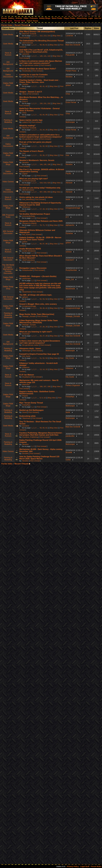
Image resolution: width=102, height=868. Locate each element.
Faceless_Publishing (30, 437)
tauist (68, 64)
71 (44, 225)
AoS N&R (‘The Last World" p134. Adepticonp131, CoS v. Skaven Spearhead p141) (41, 51)
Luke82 (69, 299)
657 (41, 192)
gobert (68, 85)
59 (41, 45)
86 (41, 244)
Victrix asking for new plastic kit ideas (36, 197)
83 (41, 115)
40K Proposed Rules (8, 216)
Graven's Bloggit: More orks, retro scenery (38, 304)
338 (49, 386)
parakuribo (70, 436)
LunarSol (69, 36)
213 (45, 36)
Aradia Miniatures (29, 251)
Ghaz (24, 94)
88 (46, 244)
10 (45, 398)
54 (46, 299)
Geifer (68, 460)
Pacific (68, 174)
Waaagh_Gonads (29, 316)
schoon (69, 252)
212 (41, 36)
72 (46, 225)
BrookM (25, 453)
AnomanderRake (29, 216)
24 (44, 130)
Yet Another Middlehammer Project (35, 214)
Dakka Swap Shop (8, 288)
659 (49, 192)
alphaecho (70, 225)
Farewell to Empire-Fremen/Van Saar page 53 (39, 354)
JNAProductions (29, 260)
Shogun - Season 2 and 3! (31, 92)
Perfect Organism (73, 385)
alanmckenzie (28, 43)
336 (41, 386)
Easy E (25, 101)
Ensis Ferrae (71, 102)
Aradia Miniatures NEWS (30, 249)
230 (41, 103)
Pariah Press (71, 71)
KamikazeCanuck (29, 181)
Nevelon (69, 77)
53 (44, 299)
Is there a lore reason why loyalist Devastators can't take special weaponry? (40, 342)
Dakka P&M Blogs (8, 84)
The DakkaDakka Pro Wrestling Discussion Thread (42, 41)
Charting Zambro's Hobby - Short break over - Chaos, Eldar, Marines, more (39, 81)
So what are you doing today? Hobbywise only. (40, 188)
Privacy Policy (73, 866)
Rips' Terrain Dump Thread (31, 403)
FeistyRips (70, 397)
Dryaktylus (26, 377)
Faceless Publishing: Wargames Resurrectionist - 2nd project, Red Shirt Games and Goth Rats (41, 434)
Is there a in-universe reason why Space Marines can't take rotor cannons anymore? (41, 62)
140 (41, 56)
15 (46, 369)
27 (46, 155)
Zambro (25, 84)
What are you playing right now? (34, 179)
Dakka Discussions (8, 76)
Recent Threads (22, 25)
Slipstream (26, 418)
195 (45, 164)
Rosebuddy (27, 71)
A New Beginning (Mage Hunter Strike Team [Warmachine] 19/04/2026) (39, 322)
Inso (24, 153)
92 (44, 146)
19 (46, 209)
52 (41, 299)
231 (45, 103)
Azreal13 (26, 426)
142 (49, 56)
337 (45, 386)
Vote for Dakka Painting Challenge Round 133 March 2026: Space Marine (39, 458)
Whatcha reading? (27, 126)
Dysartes (69, 233)
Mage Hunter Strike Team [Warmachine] (37, 314)
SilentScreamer (28, 190)
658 (45, 192)
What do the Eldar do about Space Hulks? (38, 69)
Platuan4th (70, 55)
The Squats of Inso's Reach (31, 151)
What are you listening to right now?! (36, 332)
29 (46, 327)
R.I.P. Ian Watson (27, 375)
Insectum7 (70, 260)
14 (44, 369)
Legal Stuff (85, 866)
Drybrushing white (27, 416)
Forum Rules (96, 866)
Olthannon (26, 207)
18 (44, 209)
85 (46, 115)
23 (41, 130)
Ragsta (25, 396)
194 (41, 164)
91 (41, 146)
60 (44, 45)
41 (44, 86)
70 (41, 225)
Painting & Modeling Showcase (8, 315)
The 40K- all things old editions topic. (36, 295)
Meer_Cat (70, 279)
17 (41, 209)
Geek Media (8, 35)
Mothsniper (70, 122)
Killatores (26, 367)
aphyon (69, 146)
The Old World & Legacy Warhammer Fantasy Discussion (8, 269)
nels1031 (26, 54)
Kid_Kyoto (26, 234)
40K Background (8, 63)
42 (46, 86)
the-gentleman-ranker (31, 65)
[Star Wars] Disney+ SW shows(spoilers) (37, 32)
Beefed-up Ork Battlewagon (31, 410)
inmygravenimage (73, 208)
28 (44, 327)
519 (45, 183)
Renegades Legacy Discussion (33, 268)
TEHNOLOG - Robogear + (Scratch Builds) (38, 276)
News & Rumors (8, 54)
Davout (25, 144)
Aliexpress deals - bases (30, 348)
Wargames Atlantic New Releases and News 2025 (41, 221)
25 (46, 130)
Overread (26, 334)
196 (49, 164)
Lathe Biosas (27, 77)
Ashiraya (69, 138)
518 (41, 183)
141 (45, 56)
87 (44, 244)
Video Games (8, 182)
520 (49, 183)
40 (41, 86)
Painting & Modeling (8, 121)
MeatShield (27, 292)
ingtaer (25, 174)
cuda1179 (26, 122)
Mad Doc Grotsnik (29, 34)
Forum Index (7, 25)
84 (44, 115)
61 (46, 45)
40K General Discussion (8, 232)
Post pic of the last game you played (35, 142)
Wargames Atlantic (30, 223)
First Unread (24, 38)
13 (41, 369)
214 (49, 36)
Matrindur (26, 384)
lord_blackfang (28, 199)
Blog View (56, 36)
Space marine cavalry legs (31, 120)
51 (41, 358)
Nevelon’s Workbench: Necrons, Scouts (37, 160)
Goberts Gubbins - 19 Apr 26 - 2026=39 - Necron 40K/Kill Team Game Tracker (40, 239)
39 (41, 308)
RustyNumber (28, 270)
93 (46, 146)
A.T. (67, 217)
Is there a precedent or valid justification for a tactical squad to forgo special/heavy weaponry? (41, 136)
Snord (25, 412)
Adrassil (69, 183)
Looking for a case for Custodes (33, 75)
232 (49, 103)
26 (44, 155)
